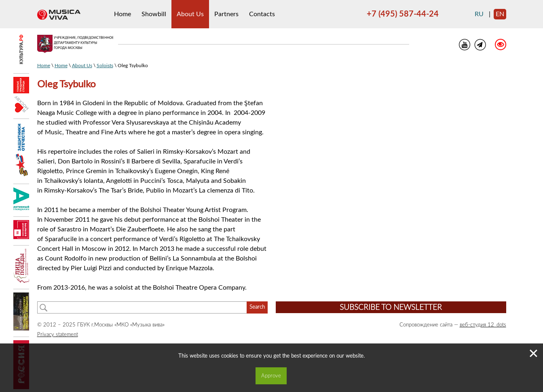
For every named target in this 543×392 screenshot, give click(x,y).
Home (123, 14)
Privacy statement (58, 335)
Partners (226, 14)
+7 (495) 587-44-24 (403, 14)
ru (479, 14)
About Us (190, 14)
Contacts (262, 14)
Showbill (154, 14)
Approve (271, 376)
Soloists (105, 66)
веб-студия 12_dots (483, 325)
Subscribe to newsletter (391, 308)
